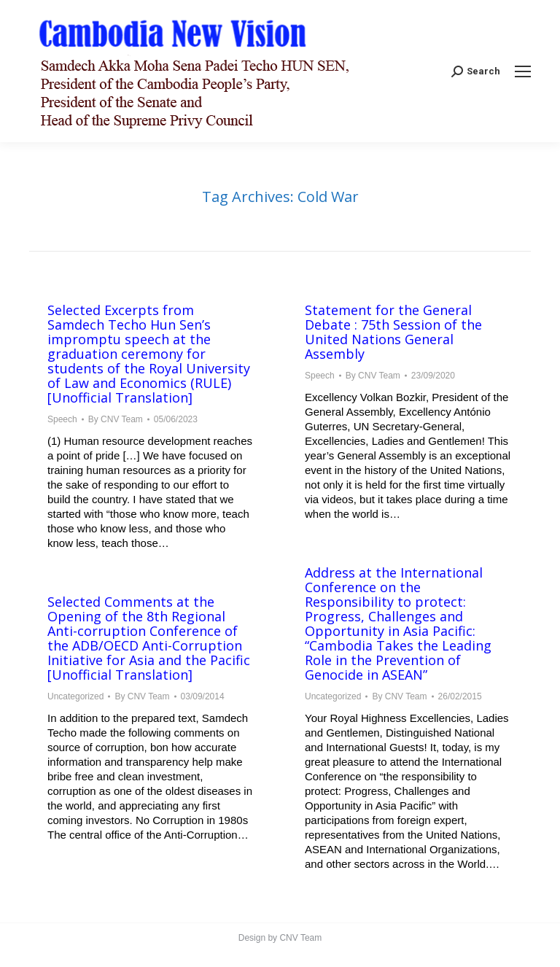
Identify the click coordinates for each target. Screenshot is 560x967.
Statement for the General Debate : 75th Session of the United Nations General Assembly (393, 332)
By (116, 419)
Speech (62, 419)
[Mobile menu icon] (523, 71)
